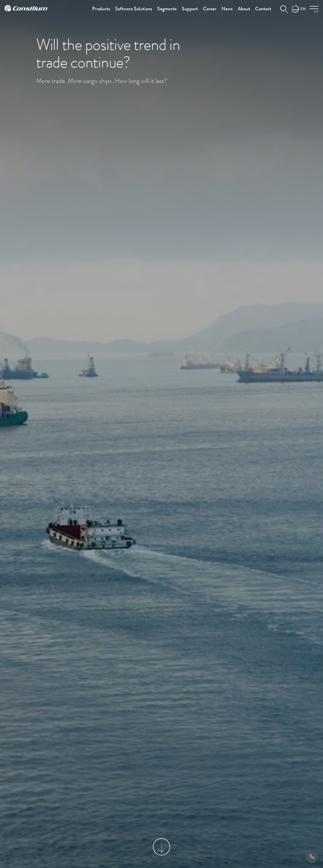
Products (101, 9)
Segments (167, 9)
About (244, 9)
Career (210, 9)
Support (190, 9)
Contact (263, 9)
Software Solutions (134, 9)
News (227, 9)
